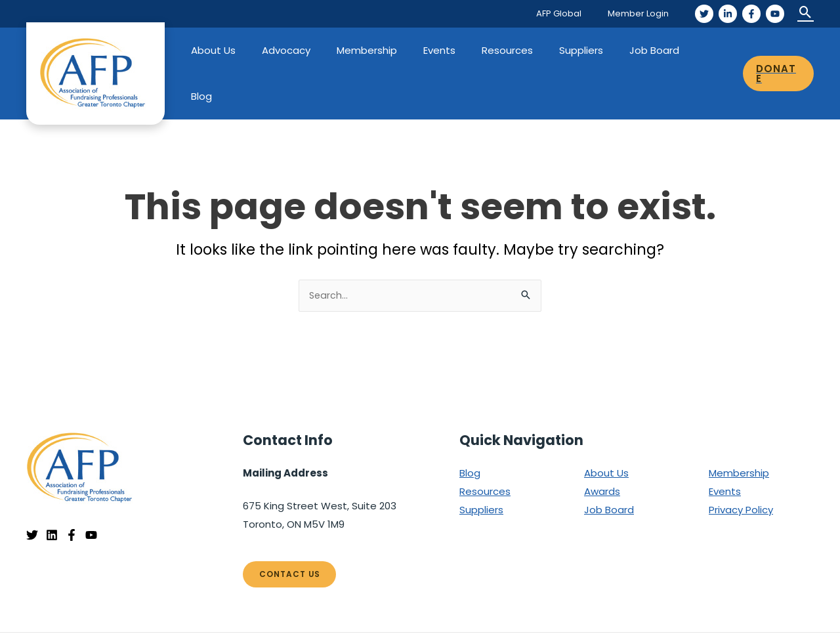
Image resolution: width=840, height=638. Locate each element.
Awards (602, 446)
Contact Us (290, 529)
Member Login (643, 13)
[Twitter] (704, 14)
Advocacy (318, 50)
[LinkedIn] (728, 14)
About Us (251, 50)
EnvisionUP (790, 612)
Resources (519, 50)
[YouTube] (775, 14)
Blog (708, 50)
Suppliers (586, 50)
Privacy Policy (741, 464)
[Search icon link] (806, 13)
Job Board (653, 50)
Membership (392, 50)
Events (458, 50)
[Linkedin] (52, 490)
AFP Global (573, 13)
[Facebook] (751, 14)
